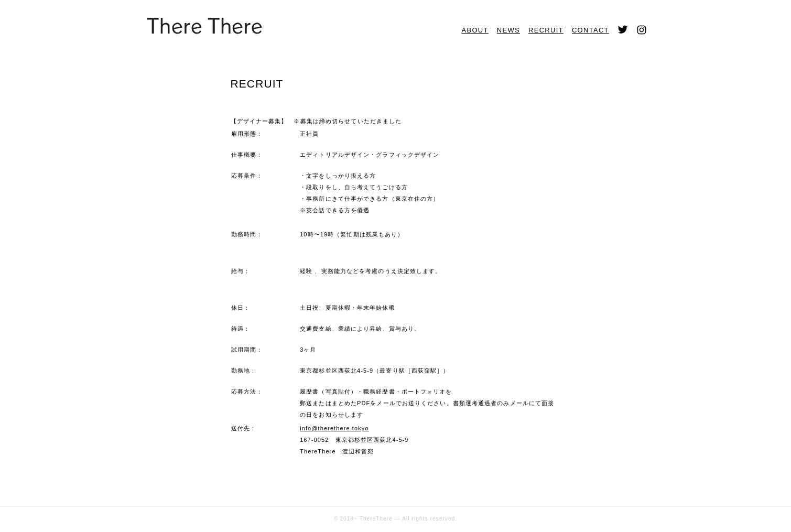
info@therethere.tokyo (334, 428)
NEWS (508, 30)
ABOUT (475, 30)
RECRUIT (546, 30)
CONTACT (590, 30)
